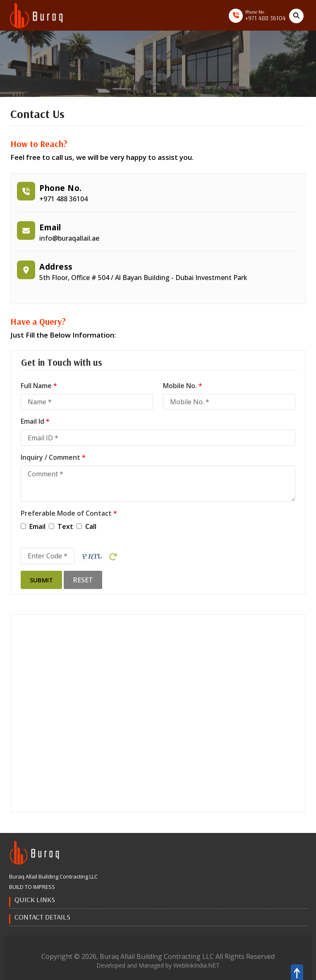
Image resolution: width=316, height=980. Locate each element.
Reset (83, 580)
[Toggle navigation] (91, 16)
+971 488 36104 (266, 18)
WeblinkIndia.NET (196, 965)
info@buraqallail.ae (69, 238)
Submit (41, 580)
